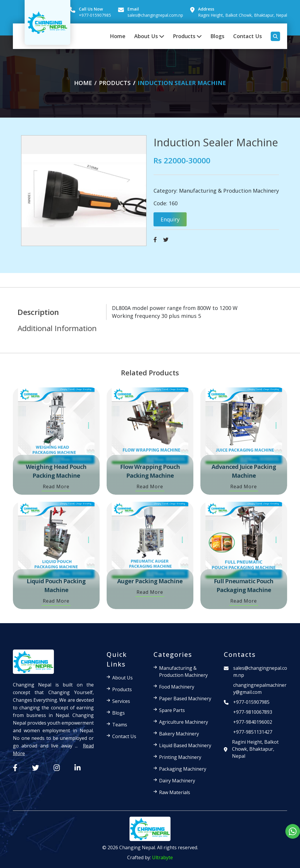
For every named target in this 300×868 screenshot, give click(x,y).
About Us (149, 36)
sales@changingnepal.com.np (155, 15)
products (115, 83)
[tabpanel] (172, 312)
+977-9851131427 (253, 732)
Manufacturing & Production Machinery (229, 191)
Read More (56, 486)
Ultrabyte (162, 857)
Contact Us (248, 36)
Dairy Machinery (177, 781)
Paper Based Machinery (185, 699)
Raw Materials (175, 792)
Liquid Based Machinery (185, 745)
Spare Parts (172, 710)
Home (118, 36)
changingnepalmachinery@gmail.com (260, 689)
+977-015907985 (95, 15)
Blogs (217, 36)
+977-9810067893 (253, 712)
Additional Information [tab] (57, 328)
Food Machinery (177, 687)
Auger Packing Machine (150, 581)
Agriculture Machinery (184, 722)
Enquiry (170, 219)
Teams (120, 725)
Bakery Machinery (179, 734)
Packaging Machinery (183, 769)
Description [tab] (38, 312)
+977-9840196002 (253, 722)
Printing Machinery (180, 757)
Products (187, 36)
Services (121, 701)
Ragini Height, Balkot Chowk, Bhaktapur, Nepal (243, 15)
